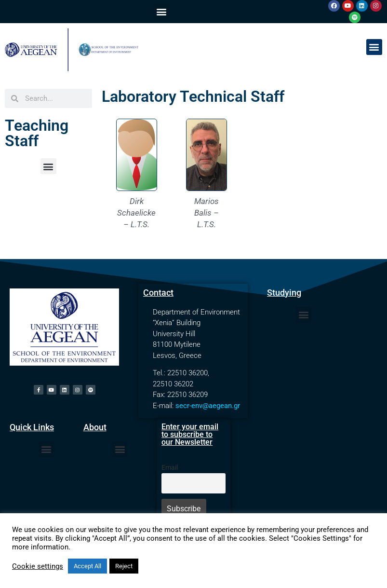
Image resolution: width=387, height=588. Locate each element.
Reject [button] (124, 566)
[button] (161, 12)
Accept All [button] (87, 566)
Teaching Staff (37, 133)
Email (170, 468)
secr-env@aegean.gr (208, 406)
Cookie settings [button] (38, 566)
